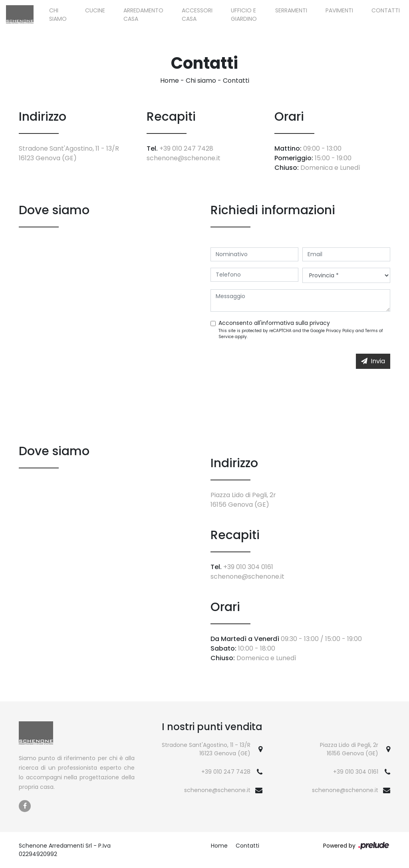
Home (170, 81)
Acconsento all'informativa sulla (274, 323)
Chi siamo (58, 15)
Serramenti (291, 10)
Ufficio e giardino (244, 15)
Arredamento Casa (143, 15)
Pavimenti (339, 10)
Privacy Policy (340, 331)
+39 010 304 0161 (248, 567)
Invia (373, 361)
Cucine (95, 10)
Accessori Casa (197, 15)
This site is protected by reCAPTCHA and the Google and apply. (301, 334)
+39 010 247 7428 (186, 148)
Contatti (386, 10)
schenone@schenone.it (184, 158)
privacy (320, 323)
